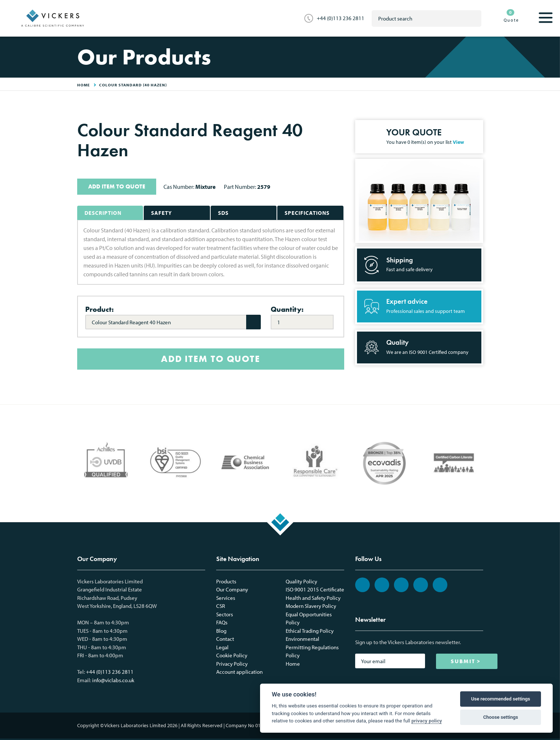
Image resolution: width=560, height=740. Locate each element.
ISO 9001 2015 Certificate (315, 589)
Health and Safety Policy (313, 598)
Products (226, 581)
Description (103, 213)
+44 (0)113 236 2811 (341, 18)
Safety (161, 213)
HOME (84, 85)
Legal (222, 647)
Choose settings (501, 717)
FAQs (222, 622)
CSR (221, 606)
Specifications (307, 213)
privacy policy (427, 721)
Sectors (225, 614)
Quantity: (287, 309)
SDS (223, 213)
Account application (239, 672)
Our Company (232, 589)
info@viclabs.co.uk (113, 680)
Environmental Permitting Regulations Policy (312, 647)
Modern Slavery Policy (311, 606)
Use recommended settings (501, 699)
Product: (99, 309)
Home (293, 664)
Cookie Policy (232, 655)
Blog (221, 631)
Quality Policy (301, 581)
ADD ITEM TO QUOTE (117, 186)
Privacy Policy (232, 664)
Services (226, 598)
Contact (225, 639)
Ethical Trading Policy (310, 631)
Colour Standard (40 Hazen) (133, 85)
